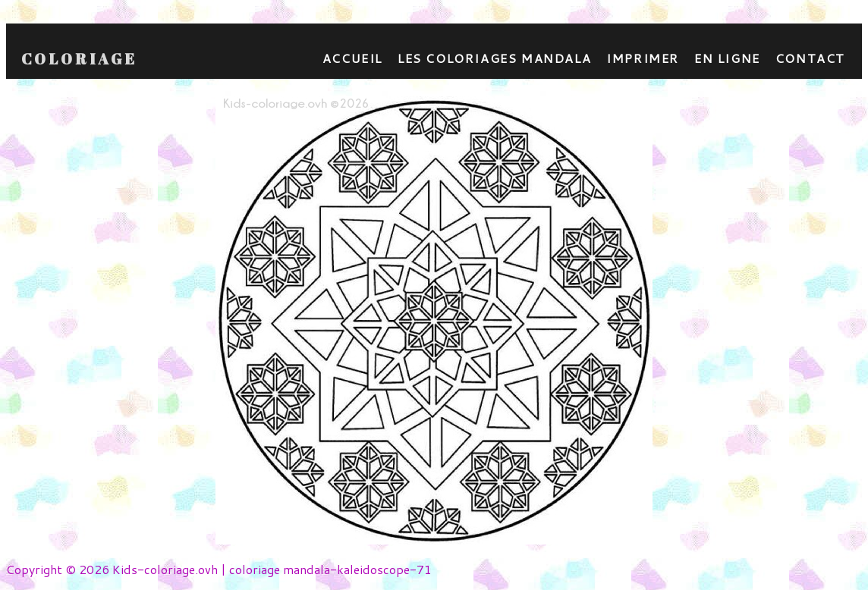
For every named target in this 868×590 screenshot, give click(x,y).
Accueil (352, 58)
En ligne (727, 58)
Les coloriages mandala (494, 58)
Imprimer (643, 58)
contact (810, 58)
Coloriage (79, 59)
